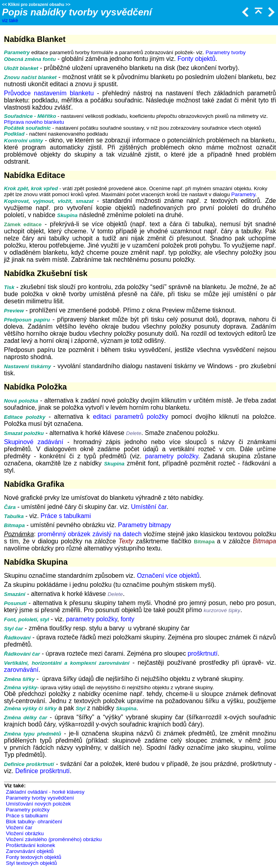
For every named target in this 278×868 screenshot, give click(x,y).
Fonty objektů (197, 59)
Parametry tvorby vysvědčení (40, 798)
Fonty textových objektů (34, 857)
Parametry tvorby (226, 52)
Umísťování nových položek (38, 804)
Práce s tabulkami (66, 516)
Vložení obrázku (25, 833)
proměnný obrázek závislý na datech (90, 534)
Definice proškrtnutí (42, 771)
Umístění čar (149, 507)
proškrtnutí (203, 653)
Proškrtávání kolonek (30, 845)
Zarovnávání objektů (30, 851)
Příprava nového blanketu (34, 122)
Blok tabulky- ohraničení (34, 822)
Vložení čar (19, 827)
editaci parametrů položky (130, 417)
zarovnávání (21, 670)
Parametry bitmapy (144, 525)
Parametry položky (28, 810)
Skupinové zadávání (34, 442)
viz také (10, 21)
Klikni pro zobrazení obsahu (36, 4)
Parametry (243, 194)
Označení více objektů (168, 576)
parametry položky (172, 456)
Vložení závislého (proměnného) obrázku (54, 839)
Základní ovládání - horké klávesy (45, 792)
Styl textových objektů (31, 863)
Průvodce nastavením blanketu (49, 93)
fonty (128, 619)
